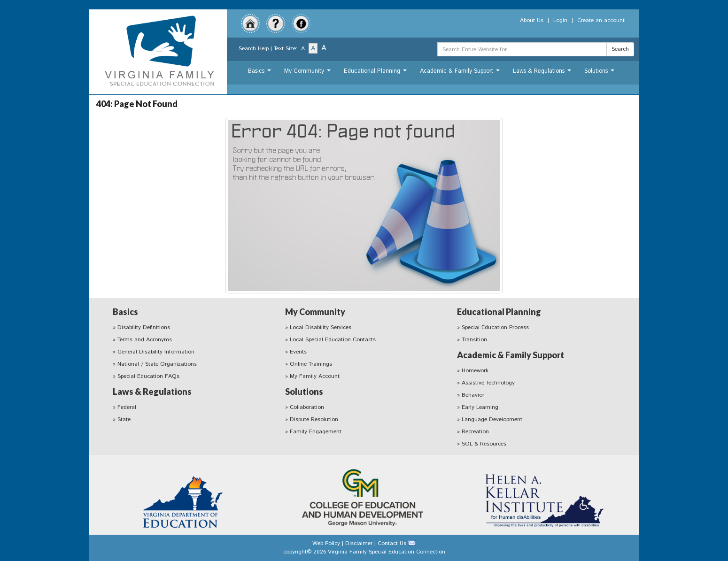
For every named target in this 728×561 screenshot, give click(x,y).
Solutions (600, 73)
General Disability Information (156, 352)
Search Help (254, 49)
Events (298, 352)
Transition (474, 340)
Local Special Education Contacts (333, 340)
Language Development (492, 419)
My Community (309, 73)
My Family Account (315, 376)
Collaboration (307, 407)
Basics (261, 73)
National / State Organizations (157, 364)
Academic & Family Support (461, 73)
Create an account (601, 20)
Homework (475, 371)
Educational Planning (376, 73)
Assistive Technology (488, 383)
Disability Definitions (144, 327)
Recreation (475, 432)
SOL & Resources (484, 444)
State (124, 419)
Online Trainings (311, 364)
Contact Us (392, 543)
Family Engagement (316, 432)
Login (560, 20)
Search (620, 49)
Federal (127, 407)
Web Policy (326, 543)
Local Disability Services (321, 327)
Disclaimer (359, 543)
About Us (532, 20)
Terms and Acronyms (145, 340)
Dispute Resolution (314, 419)
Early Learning (480, 407)
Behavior (473, 395)
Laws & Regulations (543, 73)
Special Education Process (495, 327)
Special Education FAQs (148, 376)
